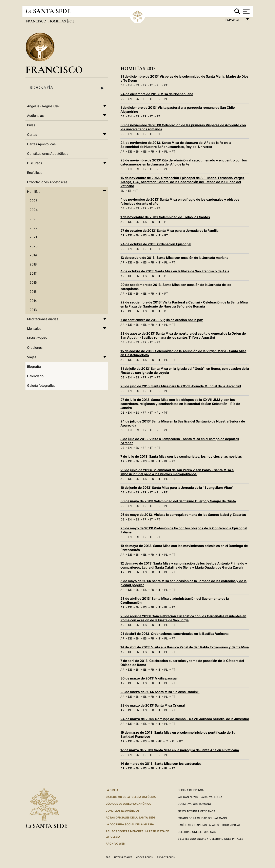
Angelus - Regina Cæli (44, 106)
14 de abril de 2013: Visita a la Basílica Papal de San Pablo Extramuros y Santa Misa (185, 647)
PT (166, 85)
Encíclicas (35, 173)
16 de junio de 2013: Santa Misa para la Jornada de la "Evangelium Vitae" (177, 488)
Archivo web (115, 844)
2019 (33, 255)
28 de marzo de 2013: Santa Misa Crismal (153, 705)
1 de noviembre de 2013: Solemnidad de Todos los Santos (165, 217)
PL (158, 85)
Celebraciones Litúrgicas (197, 832)
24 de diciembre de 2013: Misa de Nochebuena (157, 94)
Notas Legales (123, 857)
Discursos (35, 163)
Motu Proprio (37, 338)
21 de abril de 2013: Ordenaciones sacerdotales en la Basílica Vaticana (174, 634)
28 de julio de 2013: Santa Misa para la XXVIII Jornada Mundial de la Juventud (181, 386)
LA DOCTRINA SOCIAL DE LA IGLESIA (130, 824)
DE (122, 85)
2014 (33, 301)
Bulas (31, 125)
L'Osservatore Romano (194, 804)
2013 (33, 310)
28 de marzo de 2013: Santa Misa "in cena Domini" (160, 692)
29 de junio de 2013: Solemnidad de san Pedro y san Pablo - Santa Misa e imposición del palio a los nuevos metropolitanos (177, 472)
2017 (33, 273)
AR (122, 151)
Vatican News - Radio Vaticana (200, 797)
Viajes (32, 357)
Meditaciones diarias (43, 319)
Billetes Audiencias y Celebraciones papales (210, 839)
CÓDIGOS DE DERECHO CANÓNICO (129, 804)
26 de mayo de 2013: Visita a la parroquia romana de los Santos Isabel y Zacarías (183, 515)
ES (137, 85)
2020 (34, 246)
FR (145, 85)
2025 (33, 201)
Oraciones (35, 348)
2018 (33, 264)
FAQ (108, 857)
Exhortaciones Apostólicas (47, 182)
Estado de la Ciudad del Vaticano (202, 818)
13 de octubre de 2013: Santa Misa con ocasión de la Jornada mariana (174, 258)
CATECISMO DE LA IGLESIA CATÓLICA (131, 797)
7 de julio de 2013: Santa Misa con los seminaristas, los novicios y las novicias (181, 456)
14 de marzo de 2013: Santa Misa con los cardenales (161, 764)
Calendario (35, 376)
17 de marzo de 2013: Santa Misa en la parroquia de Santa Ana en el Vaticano (180, 750)
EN (130, 85)
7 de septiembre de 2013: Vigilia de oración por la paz (162, 320)
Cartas (32, 135)
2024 (34, 210)
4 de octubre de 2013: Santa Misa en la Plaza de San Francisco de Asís (175, 271)
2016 (33, 282)
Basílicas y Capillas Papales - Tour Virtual (209, 825)
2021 (33, 237)
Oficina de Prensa (191, 790)
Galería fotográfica (41, 386)
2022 (34, 228)
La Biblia (112, 790)
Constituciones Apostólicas (48, 154)
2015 (33, 292)
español (234, 21)
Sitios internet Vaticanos (196, 811)
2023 (34, 219)
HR (160, 741)
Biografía (67, 88)
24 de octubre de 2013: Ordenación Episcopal (156, 244)
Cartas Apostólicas (41, 144)
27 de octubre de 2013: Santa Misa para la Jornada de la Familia (169, 231)
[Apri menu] (246, 11)
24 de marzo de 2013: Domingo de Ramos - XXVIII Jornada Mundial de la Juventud (185, 719)
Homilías (57, 21)
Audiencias (35, 116)
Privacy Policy (166, 857)
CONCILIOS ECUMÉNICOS (123, 811)
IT (151, 85)
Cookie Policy (145, 857)
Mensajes (34, 329)
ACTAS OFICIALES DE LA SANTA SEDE (131, 817)
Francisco (37, 21)
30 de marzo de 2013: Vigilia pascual (149, 678)
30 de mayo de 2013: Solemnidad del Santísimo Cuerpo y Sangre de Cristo (178, 501)
